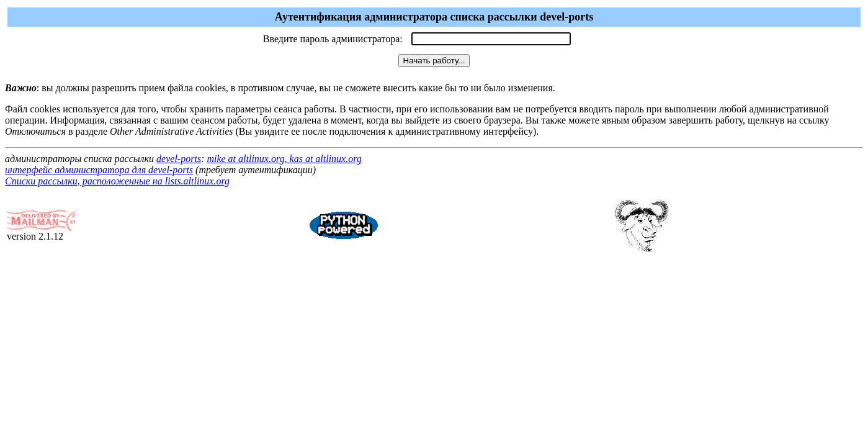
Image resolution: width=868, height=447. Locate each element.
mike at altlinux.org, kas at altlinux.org (284, 159)
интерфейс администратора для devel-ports (99, 170)
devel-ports (179, 159)
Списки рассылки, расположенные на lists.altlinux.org (117, 181)
